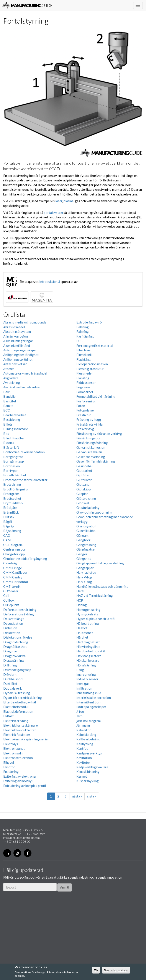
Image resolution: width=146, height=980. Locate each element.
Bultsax (9, 517)
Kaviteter (83, 762)
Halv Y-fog (84, 582)
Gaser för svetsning (91, 457)
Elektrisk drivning (16, 721)
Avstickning (12, 383)
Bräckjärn (10, 508)
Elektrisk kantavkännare (21, 725)
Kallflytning (85, 744)
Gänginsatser (86, 549)
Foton (81, 406)
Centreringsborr (15, 549)
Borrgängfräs (13, 457)
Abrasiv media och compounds (25, 322)
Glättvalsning (86, 498)
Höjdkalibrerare (88, 660)
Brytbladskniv (13, 503)
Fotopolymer (86, 410)
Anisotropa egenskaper (20, 350)
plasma (69, 201)
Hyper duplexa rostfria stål (96, 619)
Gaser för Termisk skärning (96, 461)
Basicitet (10, 401)
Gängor (82, 554)
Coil (6, 596)
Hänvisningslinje (88, 647)
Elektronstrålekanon (18, 758)
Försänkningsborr (89, 438)
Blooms (9, 443)
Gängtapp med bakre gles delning (100, 563)
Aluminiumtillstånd (17, 346)
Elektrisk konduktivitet (20, 730)
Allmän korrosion (16, 336)
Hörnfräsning (86, 665)
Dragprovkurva (14, 656)
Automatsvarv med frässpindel (25, 373)
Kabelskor (84, 730)
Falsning (83, 327)
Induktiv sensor (87, 679)
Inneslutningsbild (89, 693)
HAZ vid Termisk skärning (95, 596)
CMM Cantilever (15, 572)
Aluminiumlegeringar (18, 341)
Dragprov (10, 651)
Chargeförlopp (14, 554)
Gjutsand (83, 484)
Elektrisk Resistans (17, 735)
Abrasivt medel (14, 327)
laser (59, 201)
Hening (82, 605)
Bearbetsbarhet (15, 415)
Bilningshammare (16, 429)
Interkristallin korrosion (94, 698)
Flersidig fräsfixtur (90, 369)
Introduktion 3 (50, 282)
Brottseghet (12, 498)
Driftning (10, 665)
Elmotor (9, 767)
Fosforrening (86, 401)
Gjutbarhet (84, 471)
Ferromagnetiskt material (95, 346)
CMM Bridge (13, 568)
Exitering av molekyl (18, 781)
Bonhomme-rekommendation (24, 452)
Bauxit (8, 406)
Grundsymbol (86, 526)
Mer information (116, 970)
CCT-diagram (13, 545)
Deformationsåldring (19, 614)
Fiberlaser (84, 350)
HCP (80, 600)
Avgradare (11, 378)
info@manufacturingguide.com (21, 838)
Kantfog (82, 748)
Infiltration (84, 688)
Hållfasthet (85, 633)
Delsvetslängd (14, 619)
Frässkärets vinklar (90, 424)
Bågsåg (9, 526)
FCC (80, 341)
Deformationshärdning (20, 610)
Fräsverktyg (85, 429)
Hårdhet (82, 637)
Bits (6, 434)
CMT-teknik (12, 586)
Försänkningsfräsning (92, 443)
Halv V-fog (84, 577)
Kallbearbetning (88, 739)
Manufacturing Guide (27, 5)
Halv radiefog (86, 572)
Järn (79, 716)
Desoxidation (13, 623)
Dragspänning (14, 660)
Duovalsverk (12, 688)
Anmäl (65, 887)
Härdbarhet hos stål (91, 651)
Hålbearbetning (88, 623)
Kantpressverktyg (89, 753)
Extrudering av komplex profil (25, 786)
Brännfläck (11, 512)
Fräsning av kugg (89, 420)
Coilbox (9, 600)
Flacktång (84, 359)
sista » (92, 796)
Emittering (11, 772)
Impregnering (86, 674)
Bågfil (8, 522)
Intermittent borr (89, 702)
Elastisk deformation (18, 711)
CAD (7, 535)
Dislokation (12, 633)
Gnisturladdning (88, 508)
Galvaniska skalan (89, 452)
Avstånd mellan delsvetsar (22, 387)
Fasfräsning (85, 336)
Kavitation (84, 758)
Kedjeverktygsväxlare (92, 767)
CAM (7, 540)
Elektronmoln (13, 753)
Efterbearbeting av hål (20, 702)
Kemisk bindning (88, 772)
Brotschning (12, 484)
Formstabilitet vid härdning (96, 396)
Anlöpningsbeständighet (21, 355)
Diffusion (10, 628)
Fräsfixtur (84, 415)
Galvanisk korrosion (91, 447)
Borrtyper (11, 471)
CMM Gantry (13, 577)
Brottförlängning (16, 489)
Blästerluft (11, 447)
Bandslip (9, 396)
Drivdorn (10, 674)
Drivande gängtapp (17, 670)
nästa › (77, 796)
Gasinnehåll (85, 466)
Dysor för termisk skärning (23, 698)
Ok (96, 970)
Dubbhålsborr (13, 679)
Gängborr (83, 540)
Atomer (9, 369)
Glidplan (82, 494)
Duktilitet (10, 684)
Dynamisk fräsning (17, 693)
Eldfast (8, 716)
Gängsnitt (84, 559)
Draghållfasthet (15, 647)
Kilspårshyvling (88, 781)
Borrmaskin (11, 466)
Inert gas (83, 684)
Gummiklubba (86, 531)
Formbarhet (85, 392)
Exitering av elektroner (20, 776)
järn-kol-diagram (89, 721)
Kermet (82, 776)
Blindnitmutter (14, 438)
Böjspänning (12, 531)
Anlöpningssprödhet (18, 359)
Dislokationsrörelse (18, 637)
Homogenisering (88, 610)
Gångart (82, 535)
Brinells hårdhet (15, 475)
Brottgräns (11, 494)
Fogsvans (83, 387)
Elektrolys (11, 744)
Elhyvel (9, 762)
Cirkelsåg (10, 563)
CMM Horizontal (16, 582)
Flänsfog (83, 378)
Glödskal (83, 503)
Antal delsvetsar (15, 364)
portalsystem (53, 213)
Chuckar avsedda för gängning (25, 559)
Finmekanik (84, 355)
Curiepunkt (11, 605)
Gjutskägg (84, 489)
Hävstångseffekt (89, 656)
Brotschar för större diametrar (25, 480)
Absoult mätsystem (17, 331)
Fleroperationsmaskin (92, 364)
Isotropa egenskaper (91, 707)
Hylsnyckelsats (87, 614)
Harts (80, 591)
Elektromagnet (14, 748)
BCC (7, 410)
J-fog (80, 711)
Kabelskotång (86, 735)
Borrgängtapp (14, 461)
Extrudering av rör (90, 322)
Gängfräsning (86, 545)
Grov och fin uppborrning (94, 512)
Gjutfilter (83, 475)
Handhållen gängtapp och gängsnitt (102, 586)
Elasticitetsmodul (16, 707)
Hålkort (82, 628)
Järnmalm (83, 725)
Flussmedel (84, 373)
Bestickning (12, 420)
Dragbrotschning (16, 642)
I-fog (80, 670)
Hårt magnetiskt (88, 642)
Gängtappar (85, 568)
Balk (6, 392)
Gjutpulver (84, 480)
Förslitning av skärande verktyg (99, 434)
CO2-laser (11, 591)
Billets (8, 424)
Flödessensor (86, 383)
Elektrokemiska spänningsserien (26, 739)
